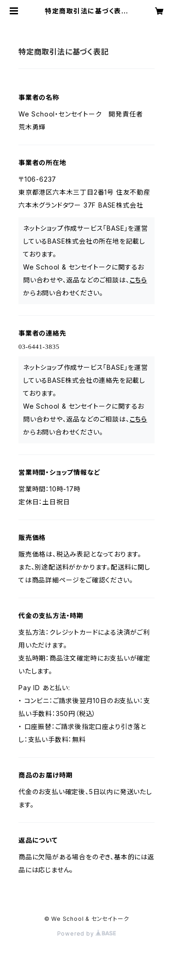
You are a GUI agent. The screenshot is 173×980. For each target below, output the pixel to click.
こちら (138, 280)
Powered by (87, 934)
